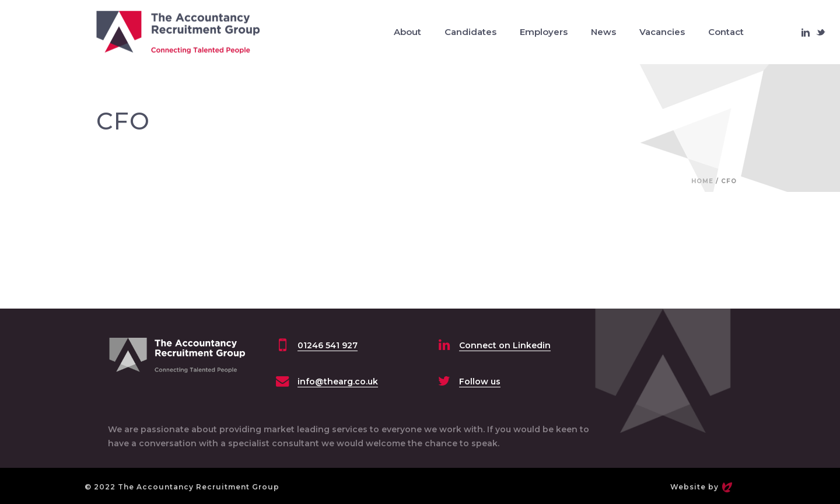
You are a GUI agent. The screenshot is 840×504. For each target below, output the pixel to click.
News (603, 32)
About (407, 32)
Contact (726, 32)
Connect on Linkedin (505, 345)
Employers (544, 32)
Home (702, 181)
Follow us (480, 381)
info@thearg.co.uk (338, 381)
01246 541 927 (328, 345)
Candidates (470, 32)
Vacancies (662, 32)
